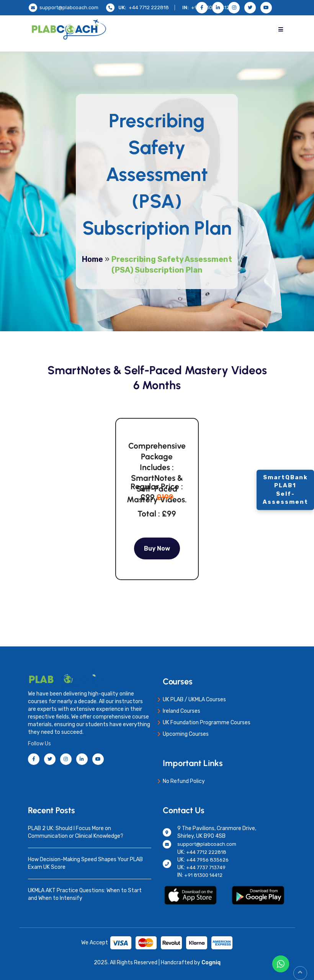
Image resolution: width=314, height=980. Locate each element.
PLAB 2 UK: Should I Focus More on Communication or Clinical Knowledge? (76, 832)
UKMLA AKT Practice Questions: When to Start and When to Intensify (85, 894)
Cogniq (210, 963)
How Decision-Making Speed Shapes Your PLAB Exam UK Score (85, 863)
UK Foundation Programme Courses (207, 723)
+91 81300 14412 (203, 875)
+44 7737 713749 (206, 867)
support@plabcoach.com (69, 7)
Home (92, 259)
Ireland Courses (182, 711)
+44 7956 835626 (207, 860)
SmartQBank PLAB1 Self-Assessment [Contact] (285, 490)
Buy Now (157, 548)
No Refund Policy (184, 781)
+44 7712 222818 (149, 7)
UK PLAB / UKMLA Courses (194, 700)
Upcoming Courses (186, 734)
